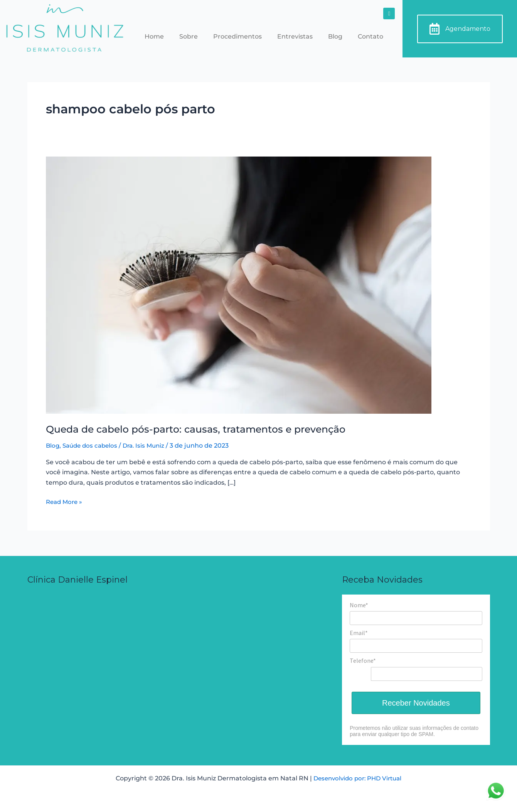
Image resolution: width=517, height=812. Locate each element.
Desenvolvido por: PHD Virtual (358, 778)
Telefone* (363, 660)
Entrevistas (295, 36)
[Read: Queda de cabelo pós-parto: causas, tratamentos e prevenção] (239, 285)
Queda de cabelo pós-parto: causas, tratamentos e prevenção (204, 429)
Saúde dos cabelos (92, 446)
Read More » (65, 501)
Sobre (189, 36)
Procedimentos (237, 36)
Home (154, 36)
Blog (335, 36)
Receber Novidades (416, 703)
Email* (359, 633)
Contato (370, 36)
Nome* (359, 605)
